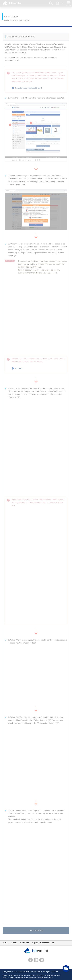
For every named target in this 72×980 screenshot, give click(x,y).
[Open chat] (66, 969)
